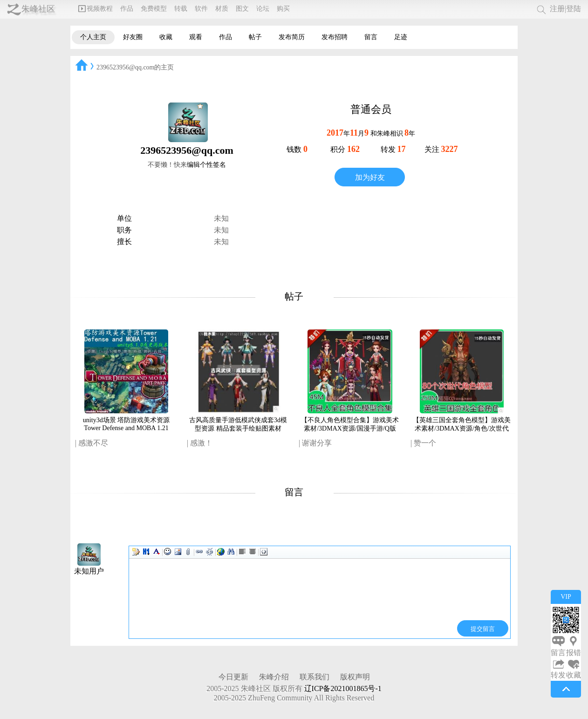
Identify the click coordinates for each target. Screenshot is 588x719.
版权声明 (355, 677)
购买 (283, 9)
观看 (196, 37)
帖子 (255, 37)
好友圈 (133, 37)
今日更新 (233, 677)
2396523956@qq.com (187, 150)
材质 (222, 9)
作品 (127, 9)
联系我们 (315, 677)
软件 (201, 9)
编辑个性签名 (206, 165)
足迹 (401, 37)
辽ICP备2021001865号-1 (343, 688)
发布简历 (292, 37)
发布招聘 (335, 37)
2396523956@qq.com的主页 (135, 67)
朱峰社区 (38, 9)
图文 (242, 9)
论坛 (263, 9)
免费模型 (154, 9)
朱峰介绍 (274, 677)
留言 (371, 37)
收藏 (166, 37)
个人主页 (93, 37)
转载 (181, 9)
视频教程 (96, 9)
